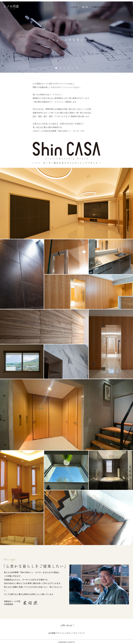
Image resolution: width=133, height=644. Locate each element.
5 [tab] (73, 67)
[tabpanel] (66, 36)
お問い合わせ (66, 624)
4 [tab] (69, 67)
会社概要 (44, 632)
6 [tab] (77, 67)
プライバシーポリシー (65, 632)
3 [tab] (64, 67)
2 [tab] (60, 67)
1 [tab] (56, 67)
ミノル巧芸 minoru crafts (11, 7)
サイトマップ (87, 632)
